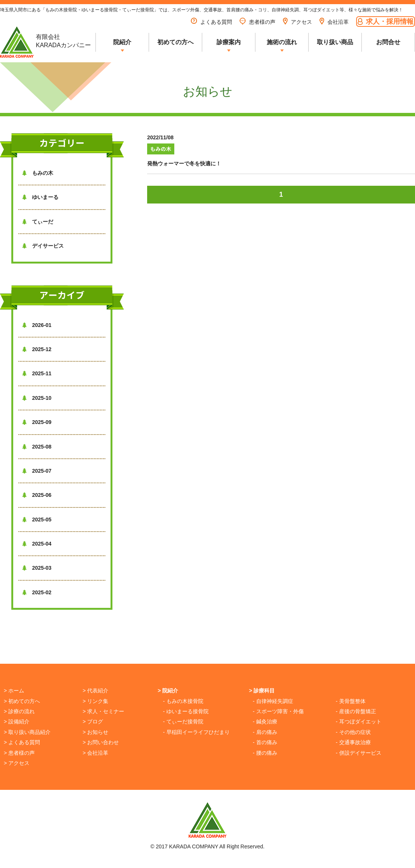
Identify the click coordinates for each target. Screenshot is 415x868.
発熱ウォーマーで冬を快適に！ (184, 163)
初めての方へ (175, 42)
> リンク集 (95, 701)
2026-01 (37, 325)
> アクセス (17, 763)
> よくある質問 (22, 742)
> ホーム (14, 691)
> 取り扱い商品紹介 (27, 732)
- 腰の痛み (265, 753)
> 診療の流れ (19, 711)
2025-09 (37, 422)
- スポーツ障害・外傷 (278, 711)
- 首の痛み (265, 742)
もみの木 (38, 173)
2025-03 (37, 568)
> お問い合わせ (101, 742)
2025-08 (37, 447)
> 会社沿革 (95, 753)
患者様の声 (257, 22)
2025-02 (37, 592)
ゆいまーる (40, 197)
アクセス (297, 22)
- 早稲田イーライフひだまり (196, 732)
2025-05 (37, 520)
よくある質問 (211, 22)
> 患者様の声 (19, 753)
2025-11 (37, 373)
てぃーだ (38, 222)
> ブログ (93, 722)
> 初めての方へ (22, 701)
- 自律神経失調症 (273, 701)
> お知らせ (95, 732)
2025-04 (37, 544)
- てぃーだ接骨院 (183, 722)
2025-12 (37, 349)
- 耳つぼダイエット (359, 722)
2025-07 (37, 471)
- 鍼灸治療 (265, 722)
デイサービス (43, 246)
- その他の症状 (353, 732)
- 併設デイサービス (359, 753)
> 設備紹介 (17, 722)
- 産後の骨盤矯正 (356, 711)
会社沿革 (334, 22)
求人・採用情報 (386, 21)
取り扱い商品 (335, 42)
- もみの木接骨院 (183, 701)
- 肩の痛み (265, 732)
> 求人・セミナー (103, 711)
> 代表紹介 (95, 691)
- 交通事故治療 (353, 742)
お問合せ (388, 42)
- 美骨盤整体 (351, 701)
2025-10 (37, 398)
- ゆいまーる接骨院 (186, 711)
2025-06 (37, 495)
